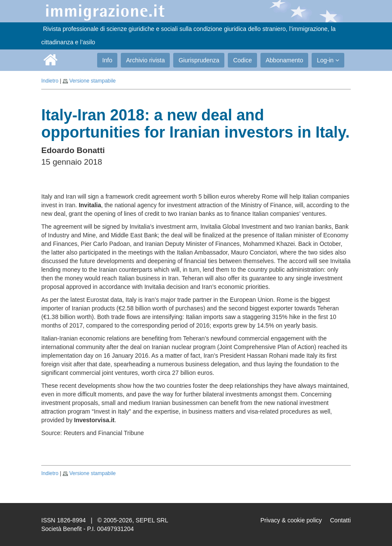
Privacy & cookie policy (291, 520)
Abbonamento (284, 60)
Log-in (328, 60)
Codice (242, 60)
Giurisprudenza (199, 60)
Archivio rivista (145, 60)
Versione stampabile (92, 81)
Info (107, 60)
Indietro (50, 81)
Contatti (340, 520)
